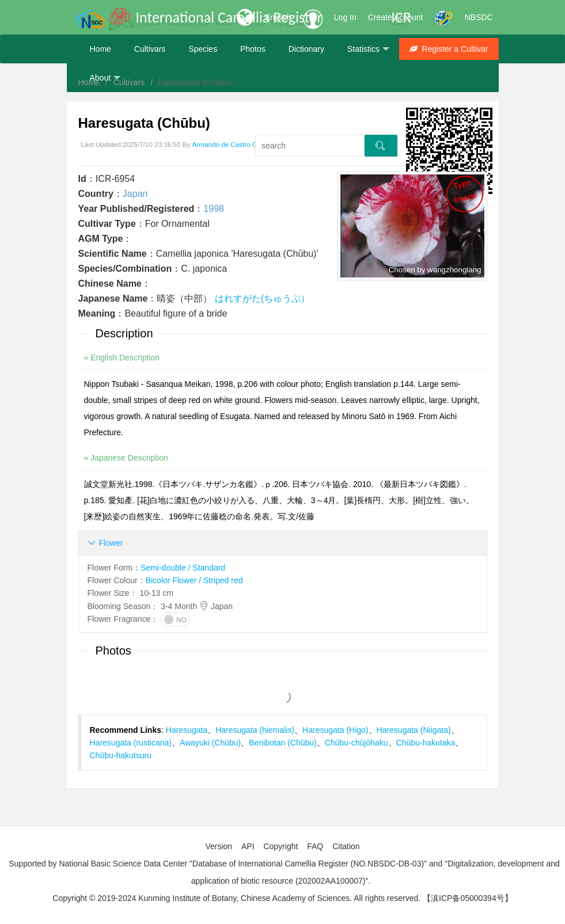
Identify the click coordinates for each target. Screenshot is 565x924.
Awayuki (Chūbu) (210, 743)
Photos (253, 49)
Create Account (396, 17)
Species (203, 49)
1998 (214, 209)
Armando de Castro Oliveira (234, 144)
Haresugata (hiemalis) (255, 730)
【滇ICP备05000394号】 (468, 898)
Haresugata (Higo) (335, 730)
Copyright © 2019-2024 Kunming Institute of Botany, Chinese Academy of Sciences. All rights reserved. (236, 898)
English (278, 17)
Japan (135, 194)
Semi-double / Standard (183, 568)
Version (219, 846)
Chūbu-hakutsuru (121, 755)
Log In (345, 17)
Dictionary (306, 49)
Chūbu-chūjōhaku (357, 743)
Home (101, 49)
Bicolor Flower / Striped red (194, 580)
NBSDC (478, 17)
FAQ (315, 846)
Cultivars (150, 49)
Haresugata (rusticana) (131, 743)
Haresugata (187, 730)
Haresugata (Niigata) (414, 730)
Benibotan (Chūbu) (283, 743)
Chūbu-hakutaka (426, 743)
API (248, 846)
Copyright (280, 846)
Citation (346, 846)
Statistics (368, 49)
